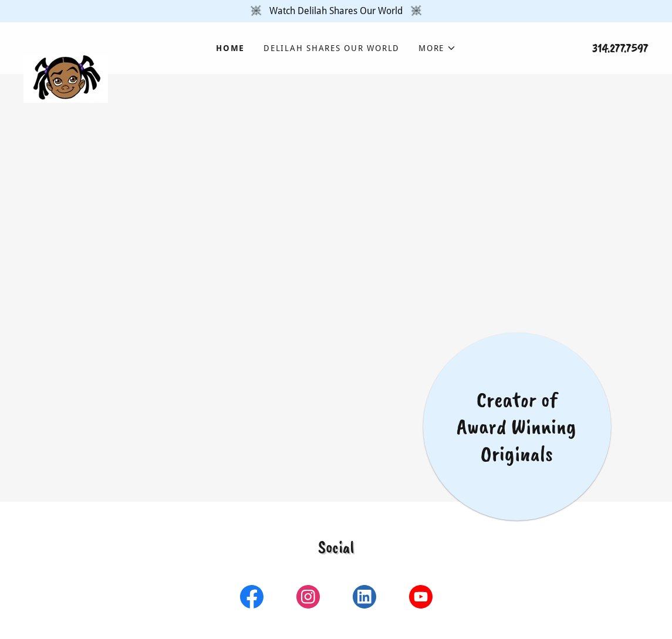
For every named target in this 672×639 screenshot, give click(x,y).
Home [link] (230, 48)
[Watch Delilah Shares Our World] (336, 11)
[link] (102, 41)
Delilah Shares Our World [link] (332, 48)
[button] (437, 48)
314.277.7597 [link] (620, 48)
